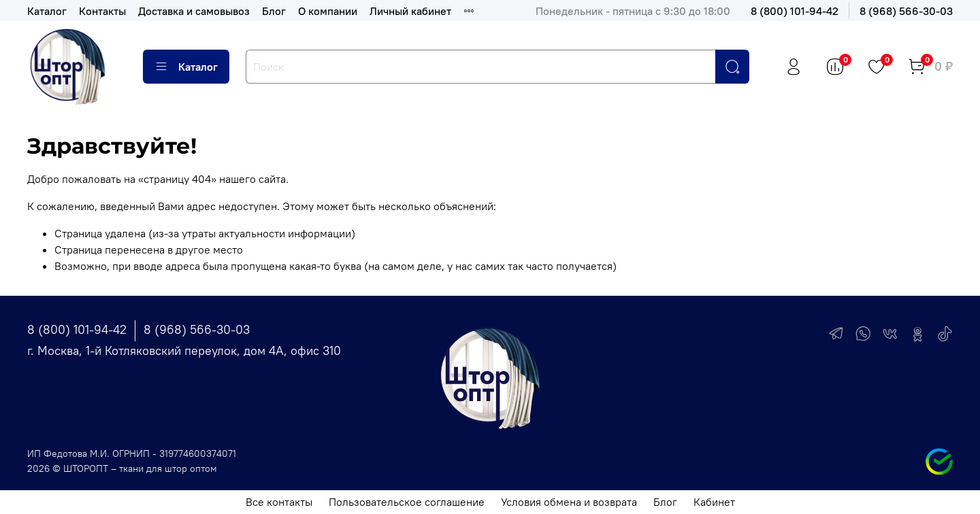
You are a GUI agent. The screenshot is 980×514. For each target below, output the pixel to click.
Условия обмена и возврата (569, 502)
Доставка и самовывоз (194, 11)
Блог (274, 11)
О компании (328, 11)
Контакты (102, 11)
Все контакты (279, 502)
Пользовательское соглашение (407, 502)
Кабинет (714, 502)
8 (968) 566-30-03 (906, 11)
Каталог (47, 11)
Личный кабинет (410, 11)
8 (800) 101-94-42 (795, 11)
